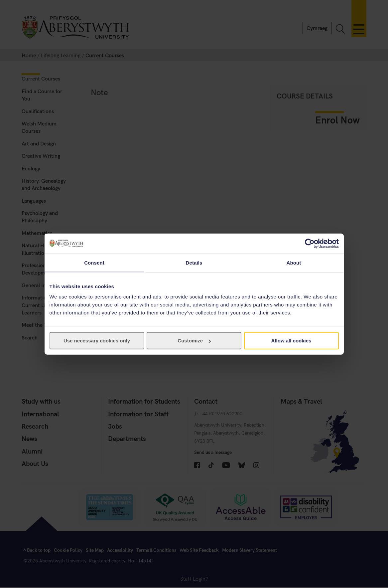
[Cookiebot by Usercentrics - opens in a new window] (310, 243)
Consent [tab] (94, 262)
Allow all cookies (291, 341)
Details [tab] (194, 262)
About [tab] (294, 262)
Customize (194, 341)
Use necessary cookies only (97, 341)
